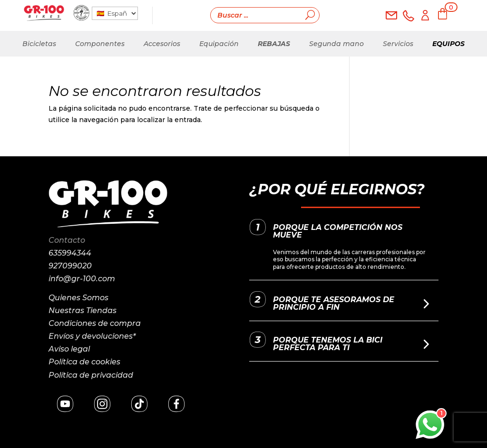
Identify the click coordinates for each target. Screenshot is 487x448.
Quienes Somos (78, 298)
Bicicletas (39, 44)
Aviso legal (69, 349)
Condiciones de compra (95, 323)
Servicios (398, 44)
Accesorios (162, 44)
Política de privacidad (91, 375)
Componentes (100, 44)
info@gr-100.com (82, 279)
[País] (115, 13)
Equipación (219, 44)
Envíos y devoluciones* (92, 336)
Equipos (448, 44)
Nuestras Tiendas (83, 310)
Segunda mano (336, 44)
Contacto (67, 240)
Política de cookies (84, 362)
